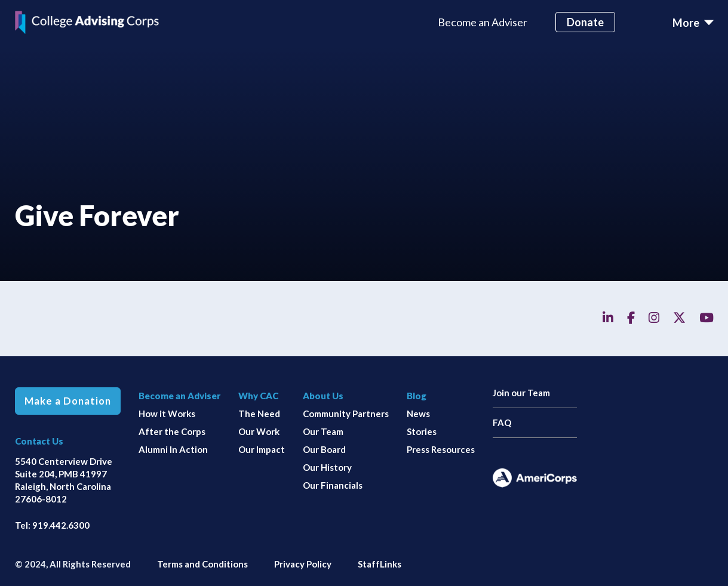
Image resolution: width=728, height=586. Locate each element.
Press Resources (441, 449)
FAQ (502, 422)
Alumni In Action (173, 449)
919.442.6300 (61, 525)
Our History (327, 467)
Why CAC (258, 396)
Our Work (259, 431)
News (418, 414)
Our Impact (262, 449)
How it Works (167, 414)
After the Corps (172, 431)
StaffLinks (380, 564)
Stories (422, 431)
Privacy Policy (303, 564)
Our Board (324, 449)
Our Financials (333, 485)
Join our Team (521, 393)
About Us (323, 396)
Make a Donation (68, 401)
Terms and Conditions (202, 564)
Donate (585, 22)
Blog (417, 396)
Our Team (323, 431)
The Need (259, 414)
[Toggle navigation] (693, 23)
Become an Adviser (483, 22)
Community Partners (346, 414)
